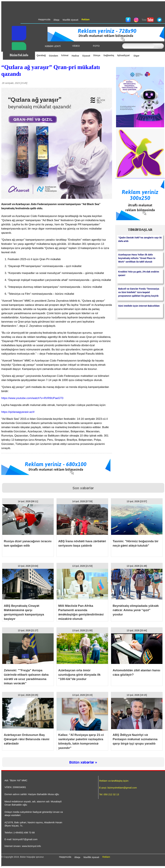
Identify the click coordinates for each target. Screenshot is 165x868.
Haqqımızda (65, 857)
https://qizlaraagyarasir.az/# (18, 412)
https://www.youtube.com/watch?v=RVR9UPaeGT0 (32, 398)
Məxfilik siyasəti (91, 857)
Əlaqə (77, 857)
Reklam (106, 857)
